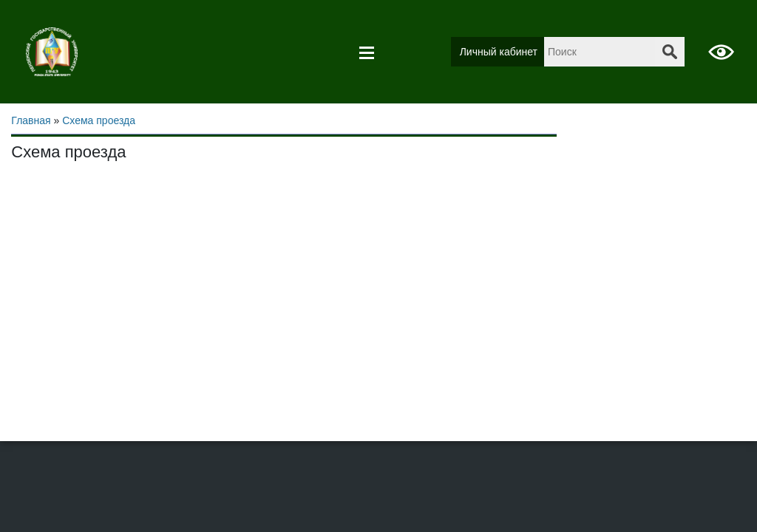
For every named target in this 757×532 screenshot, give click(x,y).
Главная (31, 120)
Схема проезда (99, 120)
